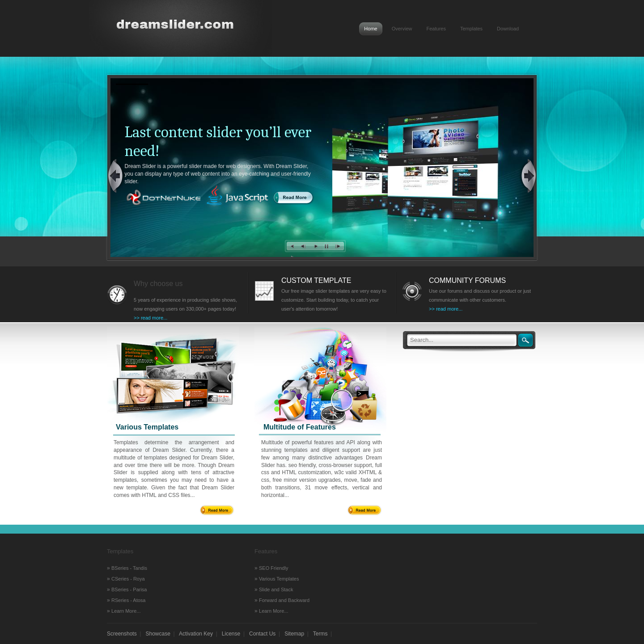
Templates (471, 29)
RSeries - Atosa (128, 600)
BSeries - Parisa (129, 589)
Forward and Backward (284, 600)
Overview (402, 29)
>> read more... (150, 318)
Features (436, 29)
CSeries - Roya (128, 579)
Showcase (158, 634)
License (231, 634)
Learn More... (126, 611)
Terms (320, 634)
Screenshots (122, 634)
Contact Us (262, 634)
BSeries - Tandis (129, 568)
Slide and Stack (276, 589)
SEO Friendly (273, 568)
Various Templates (279, 579)
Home (371, 29)
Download (508, 29)
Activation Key (196, 634)
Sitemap (294, 634)
